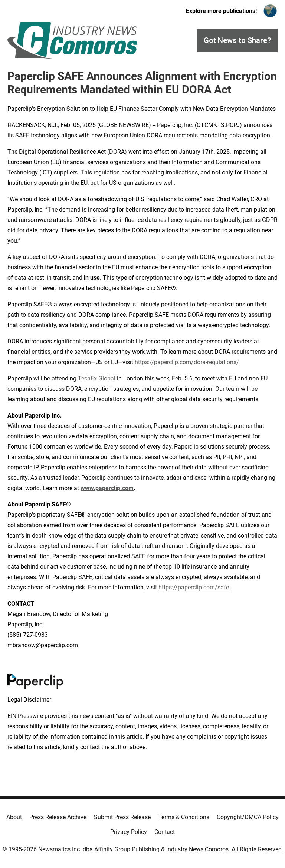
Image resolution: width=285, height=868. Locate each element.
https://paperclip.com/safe (194, 587)
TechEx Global (97, 378)
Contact (165, 832)
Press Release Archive (58, 817)
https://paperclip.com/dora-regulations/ (187, 362)
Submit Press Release (122, 817)
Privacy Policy (129, 832)
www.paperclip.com (107, 488)
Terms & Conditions (184, 817)
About (14, 817)
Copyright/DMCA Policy (248, 817)
